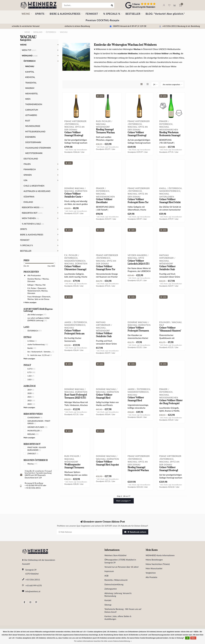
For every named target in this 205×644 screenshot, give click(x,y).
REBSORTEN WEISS (33, 207)
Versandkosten (82, 150)
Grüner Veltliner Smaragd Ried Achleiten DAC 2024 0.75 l (106, 399)
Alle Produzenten (34, 275)
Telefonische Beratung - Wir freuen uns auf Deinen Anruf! (123, 610)
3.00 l (31, 380)
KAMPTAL (30, 72)
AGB (106, 576)
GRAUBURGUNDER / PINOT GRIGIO (39, 422)
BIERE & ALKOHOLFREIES (65, 14)
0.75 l (31, 372)
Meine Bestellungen (154, 560)
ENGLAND (28, 202)
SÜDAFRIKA (29, 197)
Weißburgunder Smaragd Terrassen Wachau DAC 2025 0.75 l (74, 469)
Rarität (32, 348)
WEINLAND (30, 56)
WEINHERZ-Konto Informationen (160, 555)
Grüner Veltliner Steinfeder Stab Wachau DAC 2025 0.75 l (169, 271)
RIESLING (33, 434)
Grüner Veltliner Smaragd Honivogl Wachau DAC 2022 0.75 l (137, 137)
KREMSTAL (30, 77)
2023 (31, 404)
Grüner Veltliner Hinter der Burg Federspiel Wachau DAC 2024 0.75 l (171, 405)
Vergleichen (151, 573)
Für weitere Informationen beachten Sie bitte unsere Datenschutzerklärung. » (103, 641)
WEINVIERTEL (32, 94)
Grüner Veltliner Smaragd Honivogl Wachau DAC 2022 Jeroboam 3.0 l (74, 137)
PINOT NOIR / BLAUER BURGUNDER (37, 449)
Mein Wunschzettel (154, 568)
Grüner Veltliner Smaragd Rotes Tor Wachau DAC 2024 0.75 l (106, 271)
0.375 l (31, 369)
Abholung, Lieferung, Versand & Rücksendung (118, 595)
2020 (31, 393)
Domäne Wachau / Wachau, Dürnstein (38, 280)
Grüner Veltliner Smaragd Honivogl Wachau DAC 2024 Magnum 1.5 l (169, 472)
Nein (193, 638)
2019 (31, 390)
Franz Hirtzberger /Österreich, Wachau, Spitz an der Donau (39, 298)
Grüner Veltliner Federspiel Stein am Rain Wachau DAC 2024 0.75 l (74, 335)
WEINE (26, 14)
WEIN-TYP (29, 50)
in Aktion (32, 341)
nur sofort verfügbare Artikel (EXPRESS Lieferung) (38, 319)
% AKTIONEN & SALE (33, 224)
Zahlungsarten (111, 589)
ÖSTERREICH (35, 331)
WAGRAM (30, 88)
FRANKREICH (30, 169)
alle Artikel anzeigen (37, 315)
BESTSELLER (133, 14)
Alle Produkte (151, 577)
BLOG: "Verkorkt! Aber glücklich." (165, 14)
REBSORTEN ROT (32, 213)
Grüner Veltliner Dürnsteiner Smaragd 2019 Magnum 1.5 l (75, 270)
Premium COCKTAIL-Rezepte (102, 20)
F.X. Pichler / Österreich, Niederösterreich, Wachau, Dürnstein (38, 291)
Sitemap (108, 605)
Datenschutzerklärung (114, 584)
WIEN (28, 99)
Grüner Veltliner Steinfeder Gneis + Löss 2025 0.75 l (74, 197)
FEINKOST (92, 14)
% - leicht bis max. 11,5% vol (40, 355)
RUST (28, 121)
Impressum (109, 571)
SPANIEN (28, 175)
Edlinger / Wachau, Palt (36, 285)
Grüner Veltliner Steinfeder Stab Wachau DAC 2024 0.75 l (106, 338)
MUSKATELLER (35, 431)
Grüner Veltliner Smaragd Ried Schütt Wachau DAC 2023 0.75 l (170, 204)
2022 (31, 401)
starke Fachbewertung (38, 344)
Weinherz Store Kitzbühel (115, 555)
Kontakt (108, 600)
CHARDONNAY (35, 418)
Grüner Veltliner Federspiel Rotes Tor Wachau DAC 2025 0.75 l (138, 204)
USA (25, 180)
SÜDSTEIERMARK (33, 142)
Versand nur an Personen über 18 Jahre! (122, 567)
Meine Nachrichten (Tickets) (158, 564)
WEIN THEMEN (30, 218)
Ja (187, 638)
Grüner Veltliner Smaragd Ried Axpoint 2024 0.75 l (107, 465)
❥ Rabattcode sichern (135, 532)
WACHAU (30, 66)
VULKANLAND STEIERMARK (38, 148)
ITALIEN (27, 164)
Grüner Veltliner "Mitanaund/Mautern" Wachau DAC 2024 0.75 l (170, 332)
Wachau (32, 464)
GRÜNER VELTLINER (37, 427)
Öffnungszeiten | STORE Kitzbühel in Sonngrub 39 (120, 561)
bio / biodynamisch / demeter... (41, 352)
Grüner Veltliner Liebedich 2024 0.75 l (138, 262)
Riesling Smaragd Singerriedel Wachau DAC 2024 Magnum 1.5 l (139, 472)
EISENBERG (30, 137)
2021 (31, 397)
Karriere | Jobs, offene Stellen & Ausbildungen (118, 618)
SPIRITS (40, 14)
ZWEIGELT (33, 454)
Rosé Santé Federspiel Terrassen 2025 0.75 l (76, 396)
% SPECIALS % (112, 14)
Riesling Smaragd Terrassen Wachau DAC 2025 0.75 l (105, 133)
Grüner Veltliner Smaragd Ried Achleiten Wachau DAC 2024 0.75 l (139, 402)
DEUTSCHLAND (31, 159)
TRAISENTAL (31, 83)
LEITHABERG (31, 115)
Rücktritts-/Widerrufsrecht (116, 580)
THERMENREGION (34, 104)
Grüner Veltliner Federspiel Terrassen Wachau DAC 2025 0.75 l (138, 332)
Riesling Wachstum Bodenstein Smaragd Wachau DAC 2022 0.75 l (170, 137)
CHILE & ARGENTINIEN (34, 186)
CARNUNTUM (32, 110)
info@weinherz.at (33, 591)
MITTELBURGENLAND (35, 131)
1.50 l (31, 376)
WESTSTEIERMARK (34, 153)
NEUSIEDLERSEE (33, 126)
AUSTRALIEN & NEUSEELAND (37, 191)
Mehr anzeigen (30, 302)
